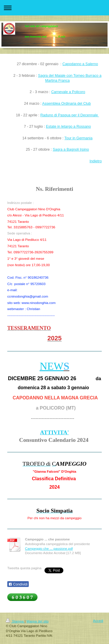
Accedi (98, 621)
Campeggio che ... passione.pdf (49, 548)
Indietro (96, 161)
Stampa (15, 621)
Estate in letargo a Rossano (68, 127)
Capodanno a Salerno (80, 64)
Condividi (18, 584)
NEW (52, 366)
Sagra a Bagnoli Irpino (71, 150)
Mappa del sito (37, 621)
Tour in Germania (79, 138)
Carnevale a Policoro (68, 92)
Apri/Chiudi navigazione (54, 8)
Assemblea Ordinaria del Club (66, 104)
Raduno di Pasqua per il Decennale (70, 115)
